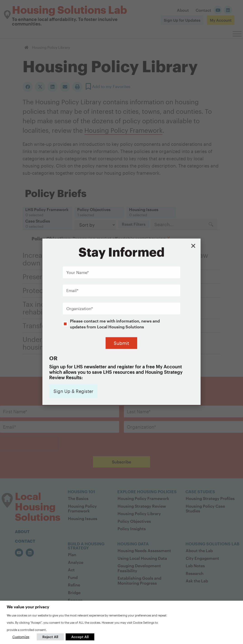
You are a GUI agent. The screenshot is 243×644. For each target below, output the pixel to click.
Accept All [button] (80, 637)
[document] (121, 322)
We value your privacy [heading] (28, 607)
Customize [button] (21, 637)
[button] (193, 213)
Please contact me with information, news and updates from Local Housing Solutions (115, 291)
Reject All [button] (50, 637)
